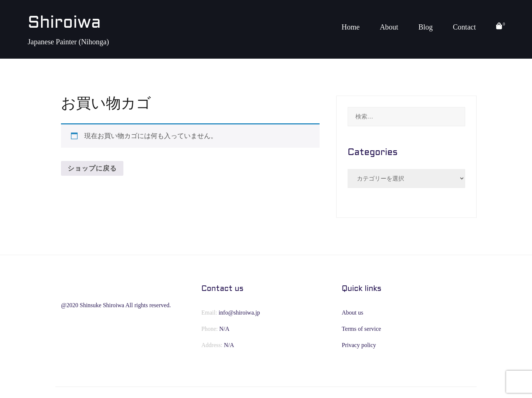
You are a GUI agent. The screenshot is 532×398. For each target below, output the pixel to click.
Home (350, 27)
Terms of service (361, 329)
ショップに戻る (92, 168)
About (389, 27)
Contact (464, 27)
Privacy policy (359, 345)
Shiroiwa (64, 23)
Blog (425, 27)
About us (352, 313)
